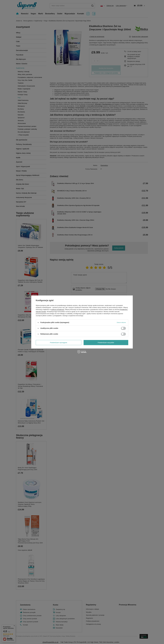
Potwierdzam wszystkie (106, 343)
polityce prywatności (58, 310)
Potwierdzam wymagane (59, 343)
